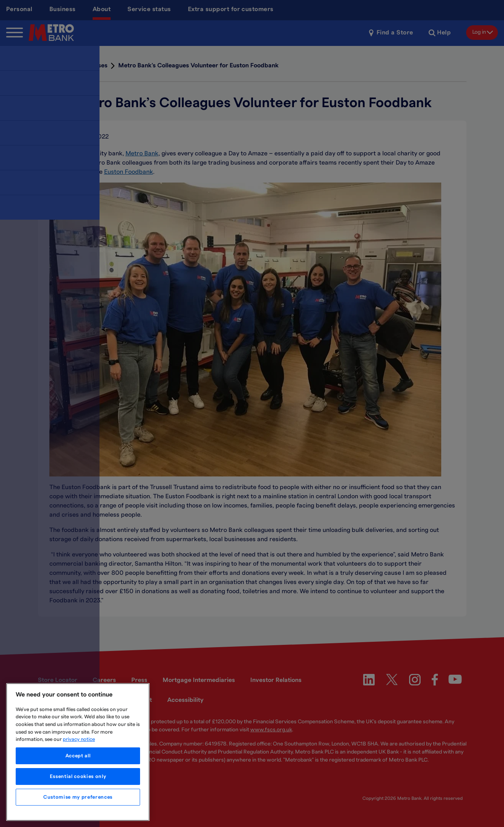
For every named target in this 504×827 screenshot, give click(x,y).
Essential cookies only (78, 776)
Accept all (78, 756)
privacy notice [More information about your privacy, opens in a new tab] (79, 739)
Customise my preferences (78, 797)
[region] (78, 752)
